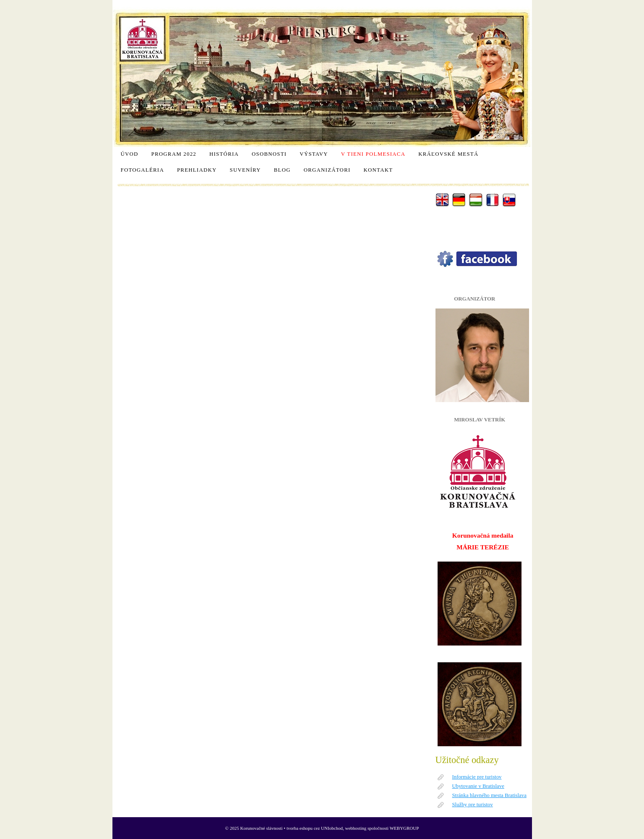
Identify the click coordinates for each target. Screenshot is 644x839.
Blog (282, 170)
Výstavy (314, 154)
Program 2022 (174, 154)
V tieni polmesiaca (373, 154)
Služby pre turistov (473, 805)
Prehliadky (197, 170)
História (224, 154)
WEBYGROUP (404, 828)
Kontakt (378, 170)
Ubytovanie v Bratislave (478, 786)
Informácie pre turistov (477, 777)
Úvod (130, 154)
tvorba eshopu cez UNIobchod (315, 828)
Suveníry (245, 170)
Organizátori (327, 170)
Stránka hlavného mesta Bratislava (489, 795)
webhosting (356, 828)
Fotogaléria (142, 170)
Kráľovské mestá (448, 154)
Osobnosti (269, 154)
